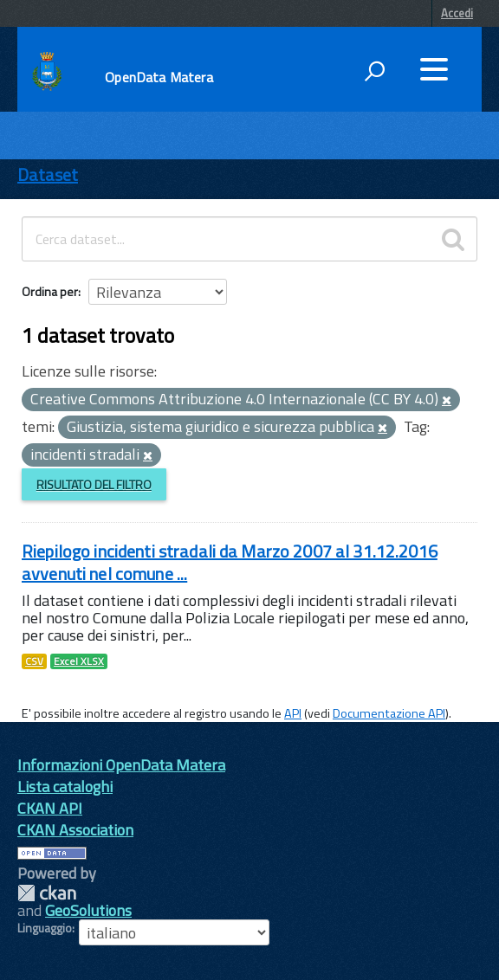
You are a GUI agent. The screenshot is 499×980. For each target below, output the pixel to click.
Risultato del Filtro (94, 484)
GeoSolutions (88, 910)
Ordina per (50, 291)
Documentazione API (389, 713)
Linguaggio (45, 928)
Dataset (48, 174)
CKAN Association (75, 830)
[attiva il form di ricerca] (374, 71)
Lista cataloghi (65, 787)
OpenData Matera (159, 77)
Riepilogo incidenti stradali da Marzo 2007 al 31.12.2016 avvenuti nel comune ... (230, 562)
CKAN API (50, 808)
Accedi (457, 13)
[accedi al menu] (434, 69)
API (293, 713)
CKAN (47, 893)
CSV (34, 661)
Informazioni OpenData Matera (121, 765)
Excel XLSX (79, 661)
